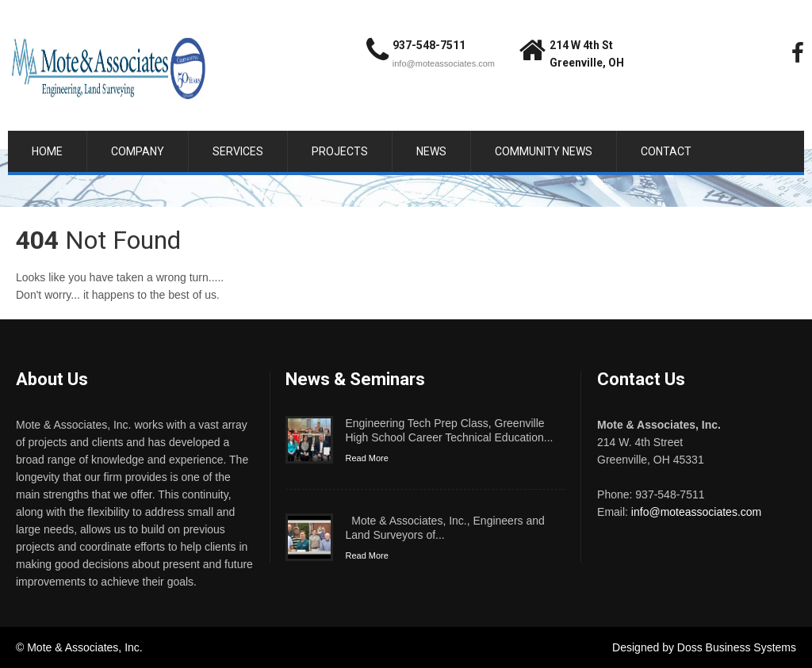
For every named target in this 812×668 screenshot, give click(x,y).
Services (238, 151)
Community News (544, 151)
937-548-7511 (429, 45)
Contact (666, 151)
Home (47, 151)
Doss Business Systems (737, 647)
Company (138, 151)
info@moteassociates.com (444, 63)
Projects (340, 151)
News (431, 151)
